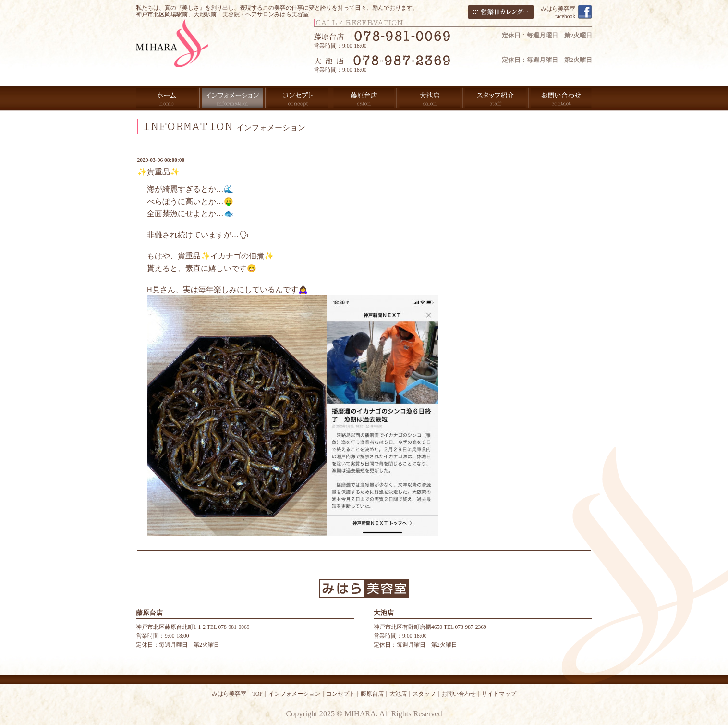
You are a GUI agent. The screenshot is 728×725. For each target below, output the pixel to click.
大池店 (398, 694)
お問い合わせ (459, 694)
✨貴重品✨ (158, 172)
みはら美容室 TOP (237, 694)
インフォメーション (294, 694)
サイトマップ (499, 694)
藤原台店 (372, 694)
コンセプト (340, 694)
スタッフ (424, 694)
